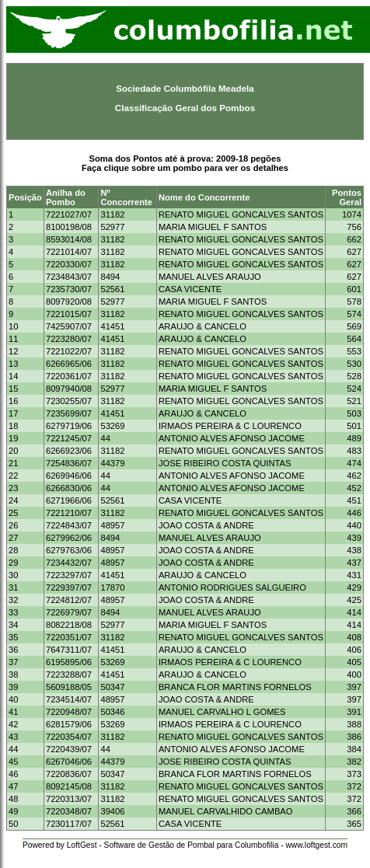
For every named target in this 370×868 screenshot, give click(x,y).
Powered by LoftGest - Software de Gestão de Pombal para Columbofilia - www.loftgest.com (185, 845)
